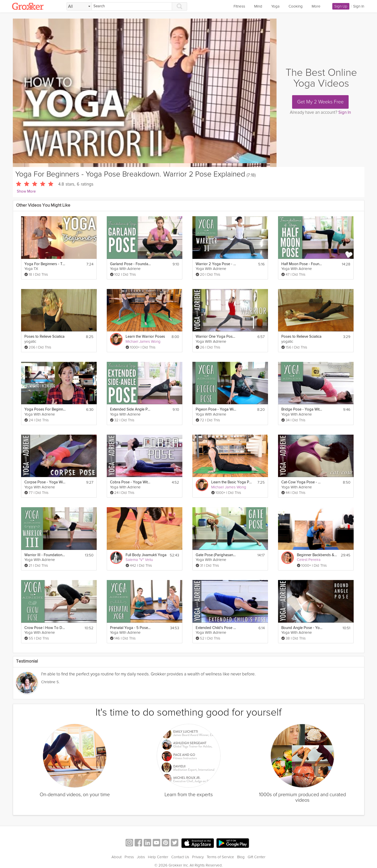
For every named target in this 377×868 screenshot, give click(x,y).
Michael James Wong (143, 341)
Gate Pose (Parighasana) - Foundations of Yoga (216, 555)
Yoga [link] (275, 6)
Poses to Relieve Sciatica (44, 337)
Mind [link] (258, 6)
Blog (241, 857)
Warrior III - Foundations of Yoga (45, 555)
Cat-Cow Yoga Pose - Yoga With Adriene (302, 482)
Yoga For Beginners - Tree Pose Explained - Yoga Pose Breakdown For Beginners (45, 264)
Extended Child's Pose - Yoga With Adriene (216, 628)
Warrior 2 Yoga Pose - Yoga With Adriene (216, 264)
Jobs (141, 857)
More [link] (316, 6)
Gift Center (257, 857)
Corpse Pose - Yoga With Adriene (45, 482)
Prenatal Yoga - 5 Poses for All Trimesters (131, 628)
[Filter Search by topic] (79, 7)
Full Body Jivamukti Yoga (146, 555)
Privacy (198, 857)
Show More (26, 191)
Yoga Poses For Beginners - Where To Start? (45, 409)
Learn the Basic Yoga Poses (232, 482)
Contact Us (180, 857)
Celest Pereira (309, 560)
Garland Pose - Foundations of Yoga (131, 264)
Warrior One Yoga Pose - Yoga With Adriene (216, 337)
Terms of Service (220, 857)
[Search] (132, 6)
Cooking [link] (296, 6)
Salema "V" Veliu (139, 560)
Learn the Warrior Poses (145, 337)
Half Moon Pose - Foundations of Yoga (302, 264)
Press (129, 857)
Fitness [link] (239, 6)
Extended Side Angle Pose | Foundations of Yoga (131, 409)
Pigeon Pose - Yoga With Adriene (216, 409)
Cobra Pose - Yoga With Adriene (131, 482)
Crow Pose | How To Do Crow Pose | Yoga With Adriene (45, 628)
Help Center (158, 857)
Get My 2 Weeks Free (320, 102)
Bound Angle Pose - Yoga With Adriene (302, 628)
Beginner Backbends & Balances (317, 555)
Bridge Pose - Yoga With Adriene (302, 409)
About (117, 857)
